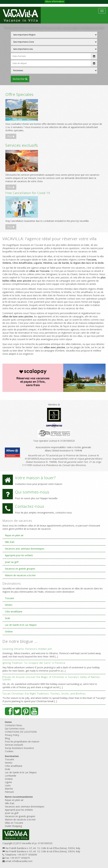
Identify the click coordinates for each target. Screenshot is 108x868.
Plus (11, 136)
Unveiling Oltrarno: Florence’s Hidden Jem (27, 649)
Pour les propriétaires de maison (22, 742)
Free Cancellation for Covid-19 (28, 193)
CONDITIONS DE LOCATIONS (21, 732)
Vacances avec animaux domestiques (25, 549)
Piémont (9, 792)
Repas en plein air (14, 535)
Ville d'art (10, 542)
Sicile (7, 618)
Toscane (9, 598)
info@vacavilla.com (22, 861)
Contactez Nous (13, 725)
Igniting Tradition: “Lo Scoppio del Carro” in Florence (34, 663)
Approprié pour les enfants (19, 555)
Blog (7, 738)
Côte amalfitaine (14, 612)
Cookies (9, 751)
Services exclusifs (22, 145)
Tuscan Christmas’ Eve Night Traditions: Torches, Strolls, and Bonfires (44, 694)
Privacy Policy (12, 735)
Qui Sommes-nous (15, 729)
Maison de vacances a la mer (20, 575)
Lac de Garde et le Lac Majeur (21, 625)
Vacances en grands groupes (20, 569)
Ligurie (8, 782)
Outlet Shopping (13, 826)
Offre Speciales (19, 94)
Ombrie (9, 632)
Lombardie (11, 776)
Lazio (8, 785)
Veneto (9, 605)
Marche (9, 789)
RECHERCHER (20, 79)
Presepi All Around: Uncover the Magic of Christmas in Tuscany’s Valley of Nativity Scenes (51, 678)
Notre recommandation (19, 797)
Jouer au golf (12, 562)
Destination (12, 756)
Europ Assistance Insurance (19, 748)
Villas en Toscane (14, 823)
